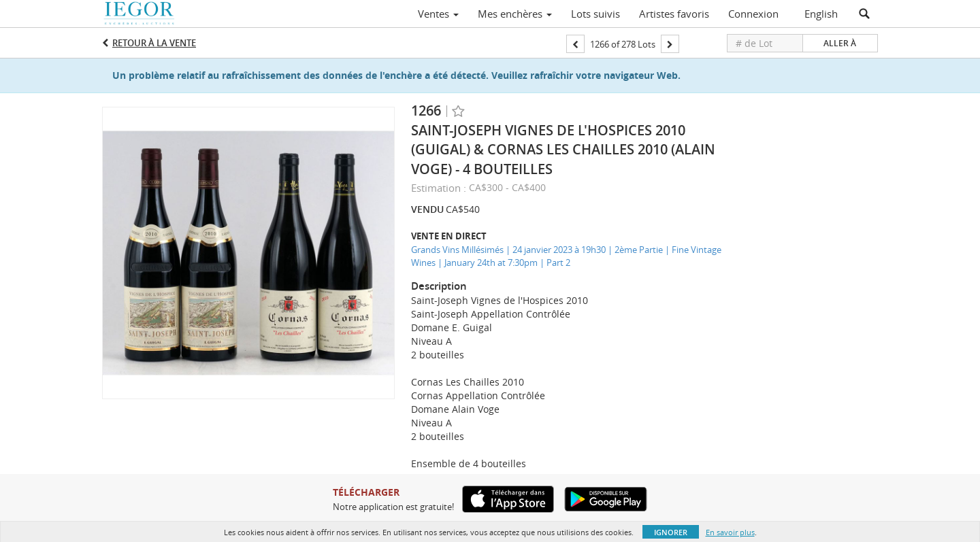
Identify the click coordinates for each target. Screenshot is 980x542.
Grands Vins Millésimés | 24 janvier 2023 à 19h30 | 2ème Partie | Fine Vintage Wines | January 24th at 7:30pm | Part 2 (566, 256)
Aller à (840, 43)
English (821, 14)
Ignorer (671, 532)
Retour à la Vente (154, 43)
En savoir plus (730, 532)
